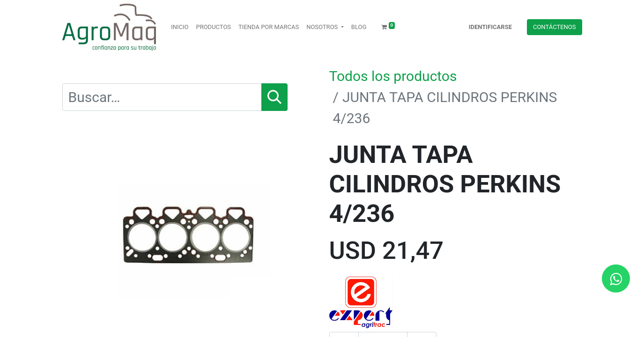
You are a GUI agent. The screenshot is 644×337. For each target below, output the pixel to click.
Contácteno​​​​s (555, 27)
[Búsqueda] (274, 97)
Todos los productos (393, 76)
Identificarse (490, 27)
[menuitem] (180, 27)
